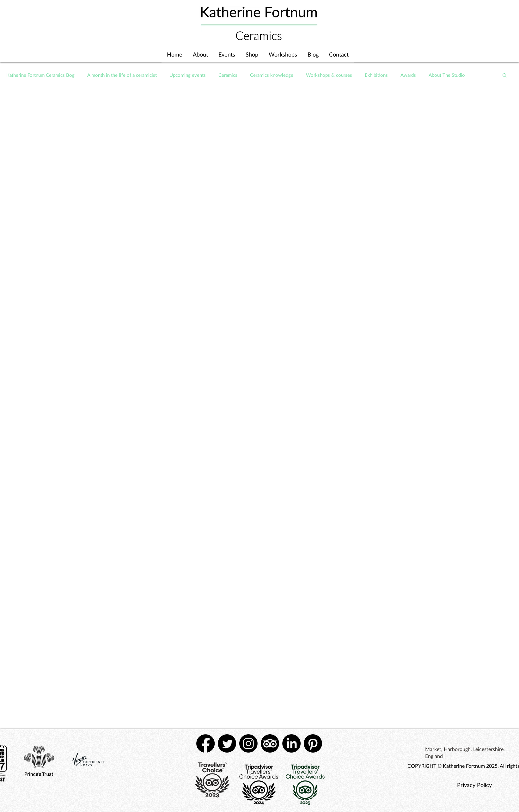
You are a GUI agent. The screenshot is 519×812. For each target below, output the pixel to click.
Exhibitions (376, 75)
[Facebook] (205, 743)
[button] (505, 76)
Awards (408, 75)
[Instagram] (248, 743)
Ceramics (228, 75)
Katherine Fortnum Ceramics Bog (40, 75)
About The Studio (447, 75)
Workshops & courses (329, 75)
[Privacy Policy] (474, 785)
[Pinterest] (313, 743)
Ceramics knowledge (272, 75)
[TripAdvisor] (270, 743)
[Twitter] (227, 743)
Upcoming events (188, 75)
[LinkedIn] (291, 743)
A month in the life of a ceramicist (122, 75)
